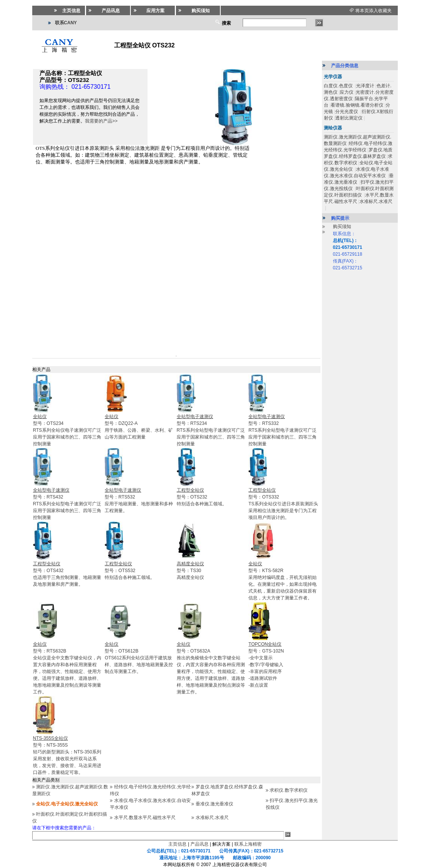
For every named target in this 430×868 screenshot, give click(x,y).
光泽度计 (365, 86)
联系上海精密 (248, 844)
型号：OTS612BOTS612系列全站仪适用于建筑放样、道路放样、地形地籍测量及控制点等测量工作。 (139, 658)
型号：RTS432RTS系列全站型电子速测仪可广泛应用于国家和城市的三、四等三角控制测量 (67, 504)
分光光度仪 (347, 112)
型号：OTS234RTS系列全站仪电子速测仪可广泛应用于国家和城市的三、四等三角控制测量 (67, 430)
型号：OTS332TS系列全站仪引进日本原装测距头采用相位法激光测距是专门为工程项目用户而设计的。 (283, 504)
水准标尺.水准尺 (212, 818)
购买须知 (342, 226)
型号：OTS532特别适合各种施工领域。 (130, 571)
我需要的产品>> (101, 121)
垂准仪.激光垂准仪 (214, 804)
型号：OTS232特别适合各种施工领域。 (202, 497)
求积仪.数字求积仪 (288, 790)
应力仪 (347, 92)
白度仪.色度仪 (339, 86)
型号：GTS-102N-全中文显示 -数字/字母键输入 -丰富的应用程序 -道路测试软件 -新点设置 (266, 665)
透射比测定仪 (349, 118)
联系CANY (66, 23)
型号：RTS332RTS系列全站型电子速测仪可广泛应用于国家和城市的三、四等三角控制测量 (282, 430)
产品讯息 (199, 844)
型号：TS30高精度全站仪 (190, 571)
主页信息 (177, 844)
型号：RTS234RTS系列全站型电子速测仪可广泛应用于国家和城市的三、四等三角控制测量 (211, 430)
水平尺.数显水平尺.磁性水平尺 (145, 818)
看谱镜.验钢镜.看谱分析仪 (357, 105)
